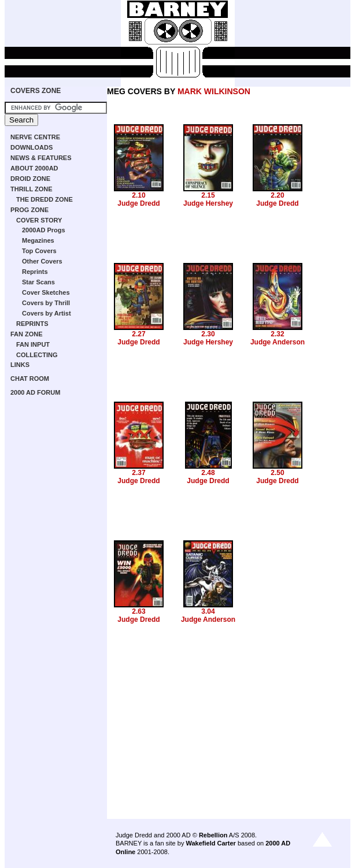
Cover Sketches (46, 292)
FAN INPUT (33, 344)
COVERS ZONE (36, 91)
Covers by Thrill (46, 303)
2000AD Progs (44, 230)
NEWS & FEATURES (41, 158)
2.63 (138, 611)
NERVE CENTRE (35, 137)
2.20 (277, 195)
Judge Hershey (208, 203)
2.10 (138, 195)
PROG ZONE (29, 210)
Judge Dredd (138, 203)
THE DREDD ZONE (45, 199)
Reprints (35, 272)
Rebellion (213, 835)
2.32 (277, 334)
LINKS (20, 365)
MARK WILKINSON (214, 91)
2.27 (138, 334)
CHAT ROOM (30, 379)
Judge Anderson (278, 342)
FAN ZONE (27, 334)
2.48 (208, 473)
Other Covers (42, 261)
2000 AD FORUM (35, 392)
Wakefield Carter (210, 843)
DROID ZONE (30, 179)
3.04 (208, 611)
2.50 (277, 473)
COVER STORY (39, 220)
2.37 (138, 473)
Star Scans (38, 282)
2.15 (208, 195)
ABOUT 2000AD (34, 168)
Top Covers (39, 251)
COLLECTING (37, 355)
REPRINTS (32, 324)
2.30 (208, 334)
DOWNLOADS (32, 147)
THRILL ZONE (32, 189)
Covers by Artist (47, 313)
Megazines (38, 240)
